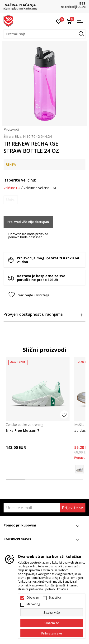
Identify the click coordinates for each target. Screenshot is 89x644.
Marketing (33, 604)
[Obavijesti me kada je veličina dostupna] (11, 200)
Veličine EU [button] (12, 188)
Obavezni (33, 598)
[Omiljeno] (59, 21)
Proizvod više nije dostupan (28, 222)
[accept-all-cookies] (52, 633)
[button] (44, 34)
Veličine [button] (29, 188)
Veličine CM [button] (47, 188)
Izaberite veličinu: (20, 180)
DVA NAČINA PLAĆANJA (45, 5)
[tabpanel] (38, 412)
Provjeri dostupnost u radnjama (43, 314)
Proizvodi (11, 129)
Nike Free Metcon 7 (23, 430)
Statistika (55, 598)
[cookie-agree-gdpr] (52, 623)
